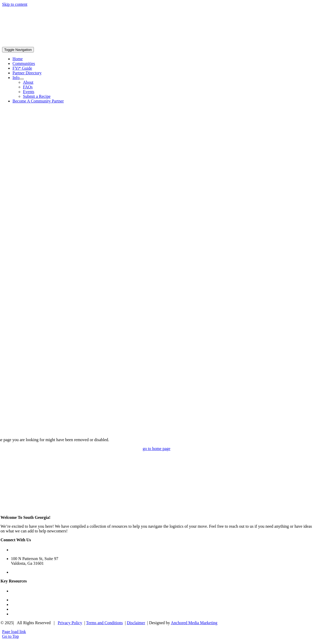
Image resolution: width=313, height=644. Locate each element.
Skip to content (15, 4)
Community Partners (28, 604)
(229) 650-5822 (24, 550)
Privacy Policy (70, 623)
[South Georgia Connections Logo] (35, 44)
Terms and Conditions (104, 623)
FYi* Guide (21, 591)
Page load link (14, 632)
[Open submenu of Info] (22, 79)
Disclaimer (136, 623)
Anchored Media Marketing (194, 623)
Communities (22, 600)
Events (17, 609)
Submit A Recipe (25, 614)
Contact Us (20, 572)
